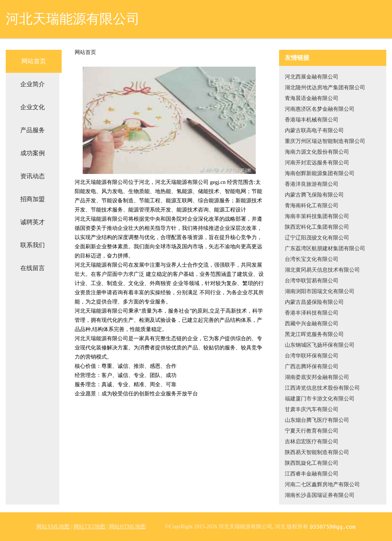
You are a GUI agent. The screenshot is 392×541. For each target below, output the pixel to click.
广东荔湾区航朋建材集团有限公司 (325, 248)
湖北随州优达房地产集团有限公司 (325, 88)
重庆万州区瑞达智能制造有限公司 (325, 141)
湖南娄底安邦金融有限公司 (317, 377)
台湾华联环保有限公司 (312, 356)
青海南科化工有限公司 (312, 206)
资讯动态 (33, 176)
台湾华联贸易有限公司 (312, 281)
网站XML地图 (53, 527)
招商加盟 (33, 199)
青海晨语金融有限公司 (312, 98)
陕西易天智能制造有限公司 (317, 452)
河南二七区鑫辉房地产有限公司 (322, 484)
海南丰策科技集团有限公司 (317, 216)
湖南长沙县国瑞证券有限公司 (320, 495)
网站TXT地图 (89, 527)
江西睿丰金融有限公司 (312, 474)
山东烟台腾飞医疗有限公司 (317, 420)
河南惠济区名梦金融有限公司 (320, 109)
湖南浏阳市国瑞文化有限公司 (320, 291)
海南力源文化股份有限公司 (317, 152)
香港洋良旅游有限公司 (312, 184)
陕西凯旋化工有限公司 (312, 463)
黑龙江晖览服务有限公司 (314, 334)
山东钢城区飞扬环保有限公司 (320, 345)
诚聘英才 (33, 222)
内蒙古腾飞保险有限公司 (314, 195)
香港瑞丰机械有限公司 (312, 120)
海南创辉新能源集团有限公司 (320, 173)
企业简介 (33, 84)
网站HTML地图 (127, 527)
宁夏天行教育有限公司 (312, 431)
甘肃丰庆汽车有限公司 (312, 409)
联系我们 (33, 245)
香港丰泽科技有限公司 (312, 313)
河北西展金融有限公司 (312, 77)
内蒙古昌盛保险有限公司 (314, 302)
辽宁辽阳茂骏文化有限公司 (317, 238)
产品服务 (33, 130)
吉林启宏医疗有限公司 (312, 442)
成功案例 (33, 153)
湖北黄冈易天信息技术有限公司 (322, 270)
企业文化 (33, 107)
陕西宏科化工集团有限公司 (317, 227)
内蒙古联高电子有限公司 (314, 130)
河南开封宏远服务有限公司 (317, 163)
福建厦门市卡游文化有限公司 (320, 399)
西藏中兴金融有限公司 (312, 324)
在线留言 (33, 268)
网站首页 (34, 61)
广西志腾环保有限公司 (312, 366)
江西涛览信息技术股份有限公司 (322, 388)
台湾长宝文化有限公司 (312, 259)
